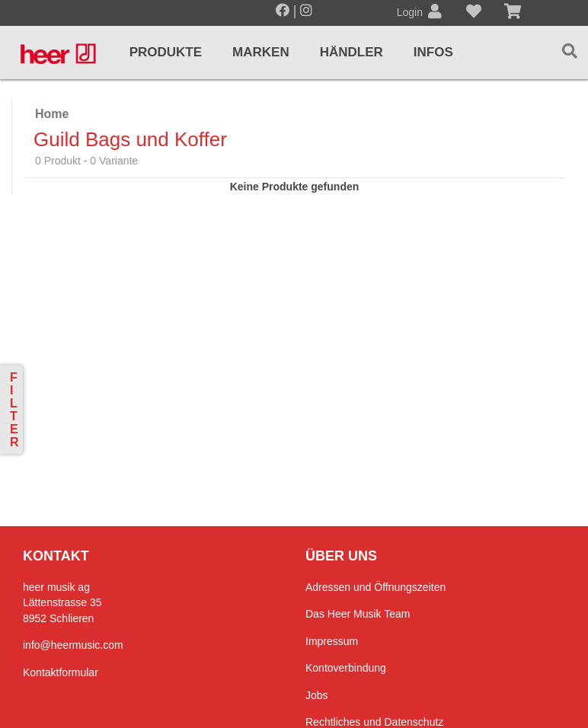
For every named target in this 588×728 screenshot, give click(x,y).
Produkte (166, 52)
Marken (261, 52)
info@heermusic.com (73, 645)
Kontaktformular (61, 672)
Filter (14, 410)
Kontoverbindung (346, 668)
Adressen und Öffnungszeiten (375, 587)
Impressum (332, 641)
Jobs (317, 695)
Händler (352, 52)
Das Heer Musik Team (358, 614)
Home (52, 114)
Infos (433, 52)
